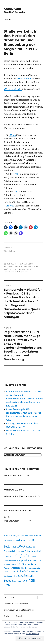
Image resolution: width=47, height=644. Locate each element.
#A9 (15, 192)
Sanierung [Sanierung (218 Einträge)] (8, 572)
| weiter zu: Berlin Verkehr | (17, 604)
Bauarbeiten (9, 267)
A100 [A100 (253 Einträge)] (6, 536)
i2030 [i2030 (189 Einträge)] (35, 561)
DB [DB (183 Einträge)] (34, 547)
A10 (20, 269)
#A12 (12, 206)
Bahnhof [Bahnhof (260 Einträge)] (38, 536)
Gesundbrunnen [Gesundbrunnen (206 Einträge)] (10, 561)
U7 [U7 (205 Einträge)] (27, 581)
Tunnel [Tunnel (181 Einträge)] (19, 581)
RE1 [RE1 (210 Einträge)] (23, 568)
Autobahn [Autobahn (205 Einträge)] (24, 536)
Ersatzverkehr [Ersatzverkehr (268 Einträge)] (10, 551)
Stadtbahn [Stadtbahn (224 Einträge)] (8, 576)
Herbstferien (9, 272)
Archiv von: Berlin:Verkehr (15, 11)
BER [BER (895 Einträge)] (31, 540)
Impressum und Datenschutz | (19, 610)
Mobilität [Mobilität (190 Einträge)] (7, 564)
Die (8, 206)
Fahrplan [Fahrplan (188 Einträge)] (21, 551)
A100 (24, 269)
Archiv (7, 517)
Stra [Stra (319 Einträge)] (15, 576)
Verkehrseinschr (21, 272)
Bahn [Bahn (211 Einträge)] (31, 536)
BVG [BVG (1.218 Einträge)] (21, 546)
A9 (31, 269)
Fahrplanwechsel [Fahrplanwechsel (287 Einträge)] (33, 551)
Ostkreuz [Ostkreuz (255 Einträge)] (32, 564)
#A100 (13, 135)
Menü (8, 20)
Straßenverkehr (10, 269)
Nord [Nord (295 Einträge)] (25, 564)
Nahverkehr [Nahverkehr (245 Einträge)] (16, 564)
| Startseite (9, 598)
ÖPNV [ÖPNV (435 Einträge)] (7, 585)
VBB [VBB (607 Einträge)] (32, 581)
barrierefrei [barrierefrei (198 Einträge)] (8, 541)
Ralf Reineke (12, 264)
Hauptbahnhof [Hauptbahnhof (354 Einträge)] (25, 561)
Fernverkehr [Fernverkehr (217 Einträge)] (8, 556)
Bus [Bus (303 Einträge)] (14, 547)
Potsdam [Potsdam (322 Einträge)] (16, 568)
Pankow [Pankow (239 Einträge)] (7, 568)
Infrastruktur (28, 267)
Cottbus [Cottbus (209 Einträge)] (29, 547)
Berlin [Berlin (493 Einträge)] (8, 547)
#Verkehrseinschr (13, 89)
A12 (28, 269)
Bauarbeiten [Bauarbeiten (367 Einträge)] (19, 540)
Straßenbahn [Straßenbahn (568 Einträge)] (27, 576)
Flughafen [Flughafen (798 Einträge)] (22, 556)
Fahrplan (19, 267)
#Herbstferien (24, 79)
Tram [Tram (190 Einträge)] (14, 581)
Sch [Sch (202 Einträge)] (14, 572)
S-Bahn (37, 267)
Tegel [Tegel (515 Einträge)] (7, 581)
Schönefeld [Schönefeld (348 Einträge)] (22, 571)
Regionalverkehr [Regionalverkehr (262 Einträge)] (33, 568)
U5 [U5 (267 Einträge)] (24, 581)
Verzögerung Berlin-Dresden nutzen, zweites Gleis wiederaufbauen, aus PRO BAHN (25, 402)
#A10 (16, 174)
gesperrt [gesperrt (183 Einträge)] (34, 556)
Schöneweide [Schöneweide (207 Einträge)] (34, 572)
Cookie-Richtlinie (32, 634)
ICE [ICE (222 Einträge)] (40, 561)
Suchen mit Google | (14, 616)
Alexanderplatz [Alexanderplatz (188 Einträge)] (14, 536)
